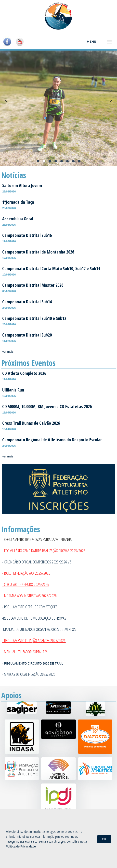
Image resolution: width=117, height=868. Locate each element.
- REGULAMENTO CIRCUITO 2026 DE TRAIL (33, 664)
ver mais (8, 352)
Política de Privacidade (21, 847)
